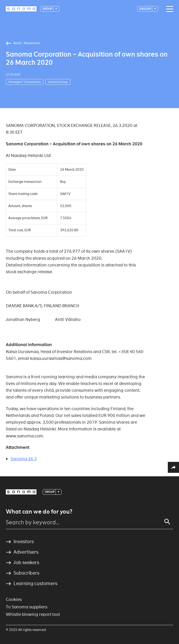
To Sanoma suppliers (27, 607)
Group (48, 9)
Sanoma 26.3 (24, 459)
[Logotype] (21, 9)
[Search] (167, 522)
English (145, 9)
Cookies (14, 599)
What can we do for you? (39, 512)
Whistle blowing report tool (33, 614)
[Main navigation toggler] (169, 9)
